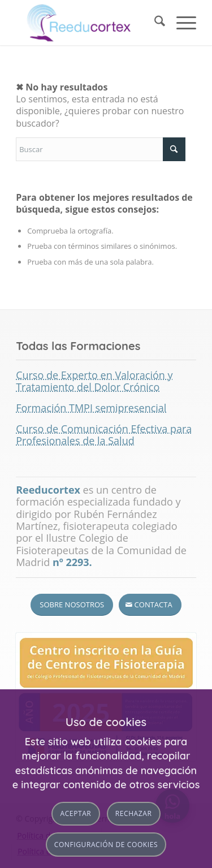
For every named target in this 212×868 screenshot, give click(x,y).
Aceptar (76, 813)
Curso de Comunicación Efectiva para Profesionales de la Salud (104, 435)
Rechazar (134, 813)
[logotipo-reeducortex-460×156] (88, 23)
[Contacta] (150, 605)
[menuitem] (154, 23)
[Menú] (181, 23)
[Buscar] (154, 23)
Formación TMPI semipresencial (91, 408)
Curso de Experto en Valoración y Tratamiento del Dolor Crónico (94, 381)
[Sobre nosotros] (72, 605)
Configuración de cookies (106, 845)
